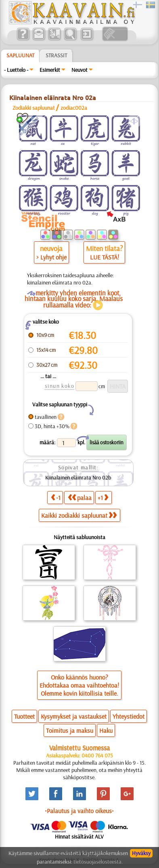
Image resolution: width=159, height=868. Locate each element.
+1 (103, 497)
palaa (80, 497)
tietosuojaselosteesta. (98, 862)
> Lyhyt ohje (51, 257)
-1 (56, 497)
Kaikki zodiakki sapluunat (79, 515)
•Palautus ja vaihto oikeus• (79, 811)
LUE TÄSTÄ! (105, 257)
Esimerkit (50, 70)
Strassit (56, 55)
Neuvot (79, 70)
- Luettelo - (16, 70)
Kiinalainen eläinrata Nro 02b (78, 477)
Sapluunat (20, 55)
